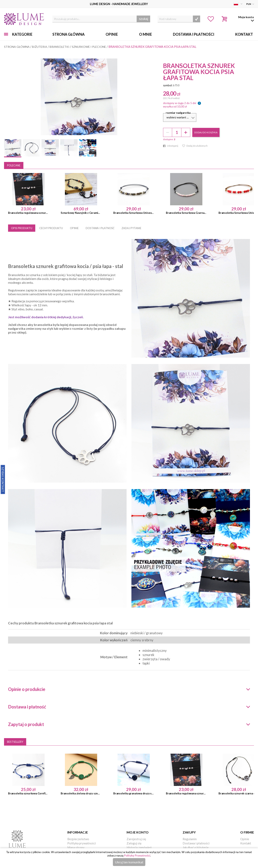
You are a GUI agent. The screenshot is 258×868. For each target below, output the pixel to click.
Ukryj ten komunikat (129, 862)
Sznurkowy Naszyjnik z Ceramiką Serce (81, 213)
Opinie (112, 34)
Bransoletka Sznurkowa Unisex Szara (134, 213)
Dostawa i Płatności (194, 34)
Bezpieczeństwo (78, 839)
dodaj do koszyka (206, 132)
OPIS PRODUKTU (22, 228)
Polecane (14, 165)
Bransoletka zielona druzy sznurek (81, 793)
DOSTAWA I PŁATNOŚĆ (100, 228)
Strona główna (69, 34)
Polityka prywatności (82, 843)
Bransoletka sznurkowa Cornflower (28, 793)
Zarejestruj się (136, 839)
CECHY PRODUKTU (51, 228)
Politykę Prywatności (137, 855)
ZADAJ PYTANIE (131, 228)
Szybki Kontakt (3, 480)
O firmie (247, 832)
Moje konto (138, 832)
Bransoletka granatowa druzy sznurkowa (134, 793)
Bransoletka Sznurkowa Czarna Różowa (186, 213)
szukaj (143, 19)
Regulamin (190, 839)
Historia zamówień (139, 847)
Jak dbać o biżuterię (196, 847)
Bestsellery (15, 742)
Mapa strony (76, 847)
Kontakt (244, 34)
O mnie (146, 34)
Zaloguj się (134, 843)
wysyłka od (175, 106)
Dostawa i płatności (196, 843)
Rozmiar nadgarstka (178, 113)
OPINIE (74, 228)
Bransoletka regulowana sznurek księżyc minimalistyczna (28, 213)
